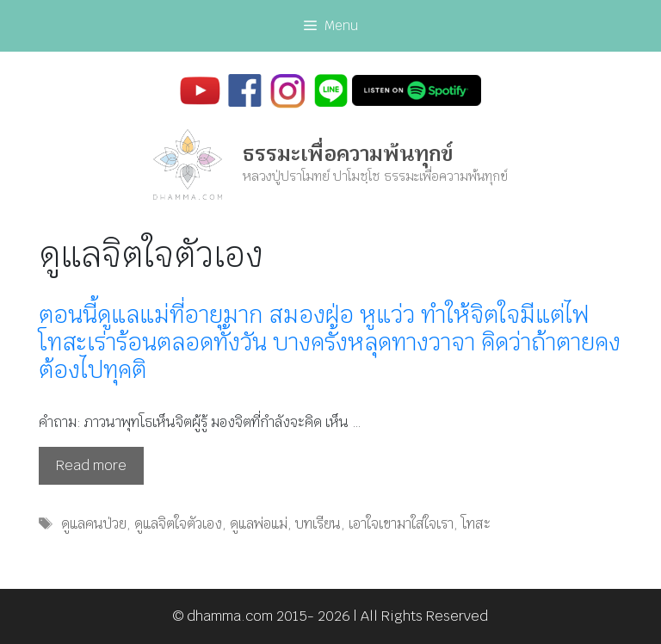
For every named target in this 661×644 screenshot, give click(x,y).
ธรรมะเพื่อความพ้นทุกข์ (348, 154)
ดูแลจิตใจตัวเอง (178, 524)
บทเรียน (318, 524)
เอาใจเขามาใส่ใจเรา (401, 524)
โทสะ (476, 524)
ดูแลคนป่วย (94, 524)
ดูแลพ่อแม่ (259, 524)
